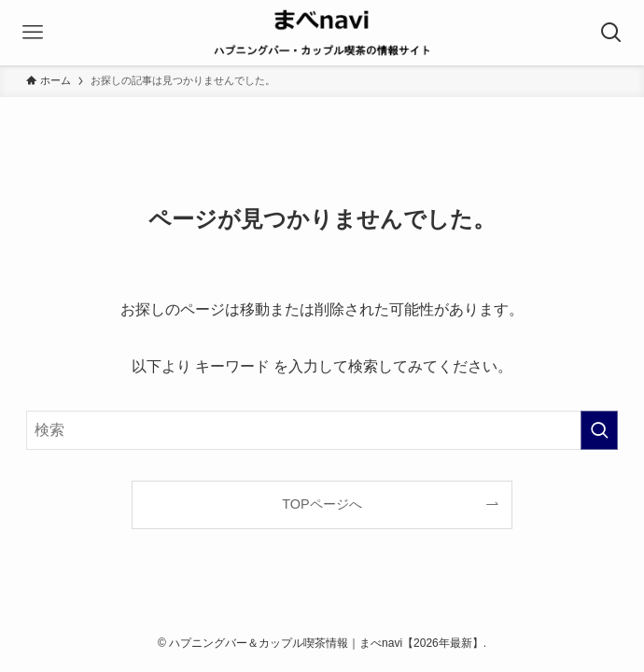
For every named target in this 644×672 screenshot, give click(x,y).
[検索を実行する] (599, 430)
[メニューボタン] (33, 33)
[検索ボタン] (611, 33)
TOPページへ (322, 504)
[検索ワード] (322, 430)
